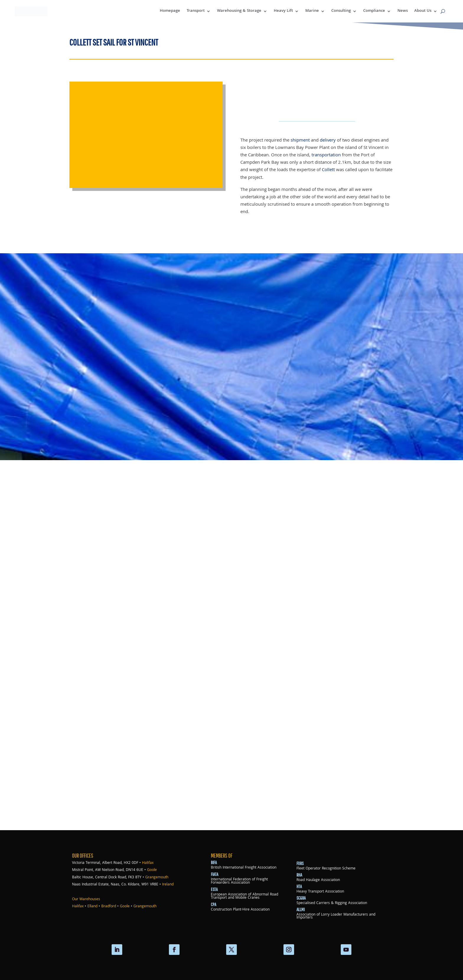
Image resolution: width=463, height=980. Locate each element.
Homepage (170, 11)
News (403, 11)
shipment (300, 141)
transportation (326, 155)
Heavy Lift (283, 11)
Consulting (341, 11)
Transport (196, 11)
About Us (423, 11)
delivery (328, 141)
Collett (328, 170)
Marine (312, 11)
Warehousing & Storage (239, 11)
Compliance (374, 11)
